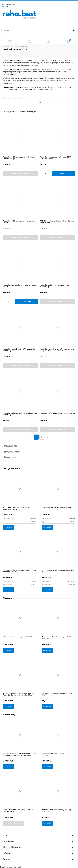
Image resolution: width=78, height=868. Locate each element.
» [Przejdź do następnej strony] (48, 437)
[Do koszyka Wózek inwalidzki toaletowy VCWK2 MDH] (47, 527)
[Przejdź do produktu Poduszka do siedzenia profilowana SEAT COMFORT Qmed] (58, 136)
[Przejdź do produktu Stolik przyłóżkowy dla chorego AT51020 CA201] (58, 677)
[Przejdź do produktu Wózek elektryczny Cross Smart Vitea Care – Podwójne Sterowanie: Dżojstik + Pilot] (20, 677)
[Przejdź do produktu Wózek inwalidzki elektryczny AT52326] (20, 621)
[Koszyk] (68, 42)
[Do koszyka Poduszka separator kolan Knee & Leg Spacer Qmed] (27, 301)
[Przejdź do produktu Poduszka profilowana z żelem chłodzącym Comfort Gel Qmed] (21, 136)
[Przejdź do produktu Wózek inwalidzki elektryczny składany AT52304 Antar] (20, 794)
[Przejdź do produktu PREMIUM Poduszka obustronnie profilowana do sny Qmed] (58, 200)
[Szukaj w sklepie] (37, 30)
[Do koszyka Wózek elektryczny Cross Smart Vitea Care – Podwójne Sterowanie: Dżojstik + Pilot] (8, 707)
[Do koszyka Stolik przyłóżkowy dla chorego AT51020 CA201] (47, 707)
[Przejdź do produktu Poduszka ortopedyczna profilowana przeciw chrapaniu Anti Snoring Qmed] (58, 328)
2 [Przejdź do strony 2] (42, 437)
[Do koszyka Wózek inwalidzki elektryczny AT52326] (8, 650)
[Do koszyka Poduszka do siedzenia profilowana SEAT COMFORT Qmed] (64, 173)
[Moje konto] (49, 42)
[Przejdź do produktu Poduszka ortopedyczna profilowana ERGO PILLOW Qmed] (21, 328)
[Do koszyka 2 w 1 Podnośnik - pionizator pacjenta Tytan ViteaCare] (47, 590)
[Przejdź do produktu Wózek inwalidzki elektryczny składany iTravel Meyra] (58, 794)
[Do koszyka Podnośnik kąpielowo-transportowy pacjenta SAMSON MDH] (8, 527)
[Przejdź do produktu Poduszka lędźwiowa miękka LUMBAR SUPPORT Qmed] (58, 264)
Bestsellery (12, 452)
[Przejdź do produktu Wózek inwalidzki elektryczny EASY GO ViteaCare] (58, 621)
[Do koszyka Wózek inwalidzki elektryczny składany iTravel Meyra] (47, 823)
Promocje (11, 446)
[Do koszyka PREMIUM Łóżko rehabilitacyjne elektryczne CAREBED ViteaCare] (8, 590)
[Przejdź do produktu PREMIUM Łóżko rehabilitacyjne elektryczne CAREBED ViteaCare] (20, 554)
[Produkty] (10, 42)
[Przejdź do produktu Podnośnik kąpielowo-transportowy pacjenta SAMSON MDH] (20, 491)
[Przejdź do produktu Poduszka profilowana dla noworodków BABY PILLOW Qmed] (21, 392)
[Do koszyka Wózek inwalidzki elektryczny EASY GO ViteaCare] (47, 650)
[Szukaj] (74, 30)
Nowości (10, 457)
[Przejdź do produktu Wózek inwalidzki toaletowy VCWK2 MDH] (58, 491)
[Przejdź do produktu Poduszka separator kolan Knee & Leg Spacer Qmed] (21, 264)
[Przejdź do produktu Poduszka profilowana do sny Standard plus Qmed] (21, 200)
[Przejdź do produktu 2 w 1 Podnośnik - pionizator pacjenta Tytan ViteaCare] (58, 554)
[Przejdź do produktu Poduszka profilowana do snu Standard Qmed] (58, 392)
